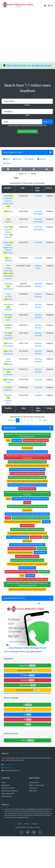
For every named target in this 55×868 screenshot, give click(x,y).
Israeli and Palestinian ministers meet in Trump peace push (27, 564)
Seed (20, 152)
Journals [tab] (42, 159)
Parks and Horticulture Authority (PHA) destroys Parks (27, 444)
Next (45, 420)
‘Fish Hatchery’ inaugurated (8, 336)
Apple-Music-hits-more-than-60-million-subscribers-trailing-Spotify (27, 514)
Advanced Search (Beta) (27, 131)
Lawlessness (27, 510)
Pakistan (28, 740)
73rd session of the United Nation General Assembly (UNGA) (27, 481)
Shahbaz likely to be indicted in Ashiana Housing (21, 572)
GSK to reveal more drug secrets (18, 537)
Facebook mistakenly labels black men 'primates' (27, 560)
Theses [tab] (7, 163)
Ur (28, 705)
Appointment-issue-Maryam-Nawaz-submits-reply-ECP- (27, 589)
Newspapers (6, 785)
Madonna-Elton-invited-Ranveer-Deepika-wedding (27, 529)
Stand (45, 537)
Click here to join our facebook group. (29, 65)
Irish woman (27, 541)
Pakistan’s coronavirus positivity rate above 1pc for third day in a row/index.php (27, 457)
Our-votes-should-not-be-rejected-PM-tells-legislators (27, 545)
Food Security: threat (8, 297)
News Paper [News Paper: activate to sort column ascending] (37, 189)
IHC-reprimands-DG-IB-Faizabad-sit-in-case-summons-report (27, 452)
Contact (35, 824)
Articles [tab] (17, 159)
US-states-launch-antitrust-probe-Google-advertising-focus (27, 533)
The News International (27, 690)
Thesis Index (33, 788)
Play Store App (6, 796)
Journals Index (34, 782)
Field (27, 115)
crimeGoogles (44, 572)
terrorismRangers (40, 552)
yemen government (27, 526)
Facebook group (8, 765)
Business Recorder (28, 670)
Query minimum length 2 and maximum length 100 (27, 126)
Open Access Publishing (10, 791)
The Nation (38, 196)
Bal (27, 719)
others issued (17, 440)
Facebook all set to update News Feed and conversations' (27, 485)
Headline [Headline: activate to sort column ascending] (8, 188)
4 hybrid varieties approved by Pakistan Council (8, 248)
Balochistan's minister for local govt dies (22, 549)
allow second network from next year (36, 440)
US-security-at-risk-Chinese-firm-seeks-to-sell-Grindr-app (27, 477)
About (27, 824)
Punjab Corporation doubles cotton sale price (8, 232)
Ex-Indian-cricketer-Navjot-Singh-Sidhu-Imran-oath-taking (27, 462)
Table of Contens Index (37, 785)
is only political (27, 448)
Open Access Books (8, 788)
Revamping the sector (8, 317)
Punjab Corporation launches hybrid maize (8, 201)
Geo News (28, 680)
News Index (33, 791)
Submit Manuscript (8, 794)
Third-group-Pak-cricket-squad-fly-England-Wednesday (23, 522)
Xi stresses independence (8, 286)
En (28, 710)
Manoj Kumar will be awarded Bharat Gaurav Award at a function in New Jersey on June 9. (27, 435)
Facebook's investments (27, 568)
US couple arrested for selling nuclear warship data (27, 473)
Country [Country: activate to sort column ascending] (49, 188)
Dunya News (27, 665)
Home (4, 782)
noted (8, 499)
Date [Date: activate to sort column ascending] (23, 188)
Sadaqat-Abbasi (36, 537)
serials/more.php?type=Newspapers (20, 552)
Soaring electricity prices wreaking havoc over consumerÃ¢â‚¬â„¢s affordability (27, 494)
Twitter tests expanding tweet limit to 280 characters (27, 470)
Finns (22, 576)
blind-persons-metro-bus (27, 489)
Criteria (27, 105)
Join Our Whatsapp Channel (14, 598)
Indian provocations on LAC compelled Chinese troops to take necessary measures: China (27, 584)
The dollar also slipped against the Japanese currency (30, 499)
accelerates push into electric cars (27, 556)
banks (8, 211)
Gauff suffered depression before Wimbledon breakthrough (27, 506)
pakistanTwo (42, 549)
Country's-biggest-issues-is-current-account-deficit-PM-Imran (27, 579)
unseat (8, 518)
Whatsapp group (8, 768)
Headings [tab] (29, 159)
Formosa (27, 502)
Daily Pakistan (27, 685)
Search (46, 122)
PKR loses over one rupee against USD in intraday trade (31, 518)
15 (40, 420)
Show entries (27, 174)
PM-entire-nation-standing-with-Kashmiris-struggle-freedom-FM (27, 466)
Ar (28, 724)
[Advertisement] (24, 37)
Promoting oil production (8, 307)
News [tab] (7, 159)
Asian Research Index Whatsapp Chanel (27, 648)
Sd (27, 715)
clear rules (46, 522)
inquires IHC (30, 576)
